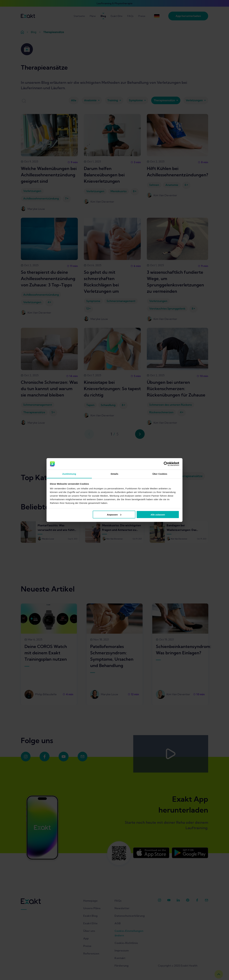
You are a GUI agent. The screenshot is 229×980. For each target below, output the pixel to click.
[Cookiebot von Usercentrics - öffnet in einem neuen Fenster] (166, 464)
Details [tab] (114, 474)
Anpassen (114, 514)
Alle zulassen (158, 514)
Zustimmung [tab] (69, 474)
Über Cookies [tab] (160, 474)
